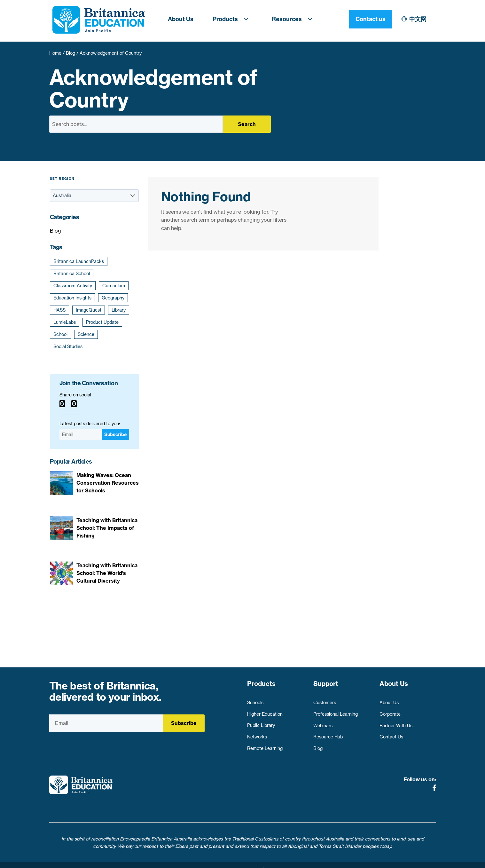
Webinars (323, 722)
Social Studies (68, 346)
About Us (181, 19)
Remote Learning (265, 745)
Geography (113, 298)
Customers (325, 700)
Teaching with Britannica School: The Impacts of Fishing (107, 528)
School (60, 334)
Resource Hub (328, 734)
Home (55, 53)
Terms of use (245, 859)
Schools (255, 700)
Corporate (390, 711)
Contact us (415, 19)
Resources (294, 19)
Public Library (261, 722)
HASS (59, 310)
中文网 (362, 19)
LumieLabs (65, 322)
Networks (257, 734)
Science (86, 334)
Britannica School (72, 274)
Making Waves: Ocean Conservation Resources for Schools (108, 483)
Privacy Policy (207, 859)
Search (247, 124)
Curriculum (114, 286)
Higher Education (265, 711)
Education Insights (72, 298)
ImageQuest (89, 310)
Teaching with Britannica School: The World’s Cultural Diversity (107, 573)
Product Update (102, 322)
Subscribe (115, 434)
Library (119, 310)
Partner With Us (396, 722)
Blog (70, 53)
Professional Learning (336, 711)
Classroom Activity (73, 286)
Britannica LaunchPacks (79, 261)
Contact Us (391, 734)
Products (233, 19)
